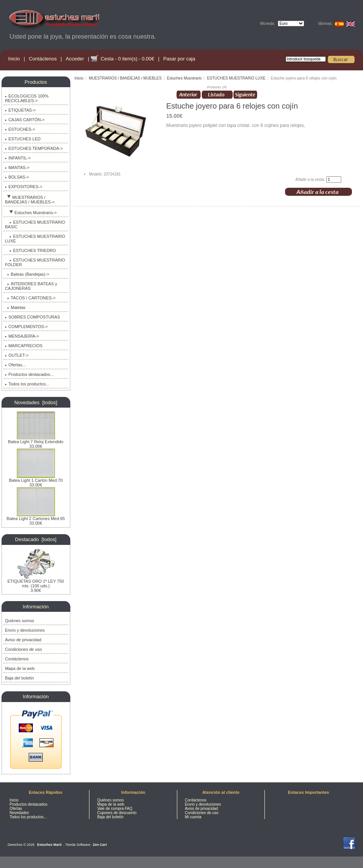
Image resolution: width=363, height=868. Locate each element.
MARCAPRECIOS (24, 346)
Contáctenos (43, 59)
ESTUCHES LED (23, 139)
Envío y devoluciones (25, 630)
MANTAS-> (17, 167)
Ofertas (16, 809)
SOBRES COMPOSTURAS (32, 317)
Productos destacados (28, 804)
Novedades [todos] (36, 402)
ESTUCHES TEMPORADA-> (34, 148)
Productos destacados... (29, 374)
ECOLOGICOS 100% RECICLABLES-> (27, 98)
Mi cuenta (193, 817)
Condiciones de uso (23, 649)
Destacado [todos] (36, 539)
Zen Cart (100, 845)
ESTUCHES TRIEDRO (31, 250)
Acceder (75, 59)
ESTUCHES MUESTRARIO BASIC (35, 224)
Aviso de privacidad (23, 640)
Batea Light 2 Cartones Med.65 (36, 517)
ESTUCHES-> (20, 129)
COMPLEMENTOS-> (26, 327)
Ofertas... (15, 365)
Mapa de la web (20, 668)
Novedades (19, 813)
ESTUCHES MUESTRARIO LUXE (236, 78)
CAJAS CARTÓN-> (25, 120)
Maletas (15, 307)
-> (30, 200)
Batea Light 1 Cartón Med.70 (36, 478)
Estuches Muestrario (184, 78)
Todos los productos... (27, 384)
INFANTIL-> (18, 158)
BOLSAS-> (17, 177)
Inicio (14, 59)
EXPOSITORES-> (24, 187)
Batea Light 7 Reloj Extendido (36, 440)
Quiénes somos (19, 621)
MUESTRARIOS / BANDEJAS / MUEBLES (125, 78)
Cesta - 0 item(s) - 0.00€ (127, 59)
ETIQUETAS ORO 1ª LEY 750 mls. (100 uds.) (36, 582)
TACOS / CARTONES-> (30, 298)
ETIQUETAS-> (20, 110)
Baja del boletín (19, 678)
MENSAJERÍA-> (22, 336)
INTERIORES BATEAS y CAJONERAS (31, 286)
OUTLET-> (17, 355)
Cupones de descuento (117, 813)
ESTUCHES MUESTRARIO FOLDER (35, 262)
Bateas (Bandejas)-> (27, 274)
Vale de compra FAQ (115, 809)
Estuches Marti (49, 845)
